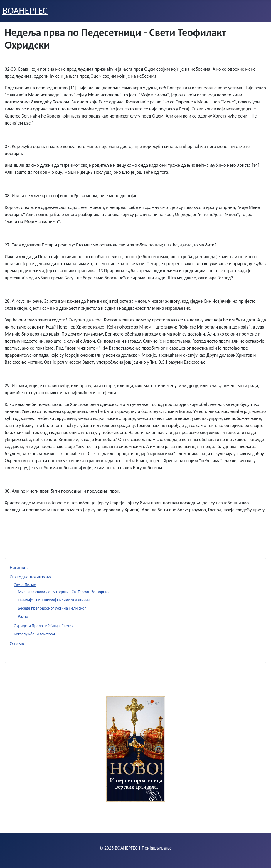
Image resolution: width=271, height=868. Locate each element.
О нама (17, 644)
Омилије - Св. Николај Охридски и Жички (54, 600)
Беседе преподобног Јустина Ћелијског (52, 608)
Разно (23, 616)
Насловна (19, 567)
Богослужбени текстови (34, 634)
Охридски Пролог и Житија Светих (44, 626)
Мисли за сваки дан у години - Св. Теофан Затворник (64, 592)
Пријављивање (157, 848)
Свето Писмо (25, 585)
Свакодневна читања (31, 577)
